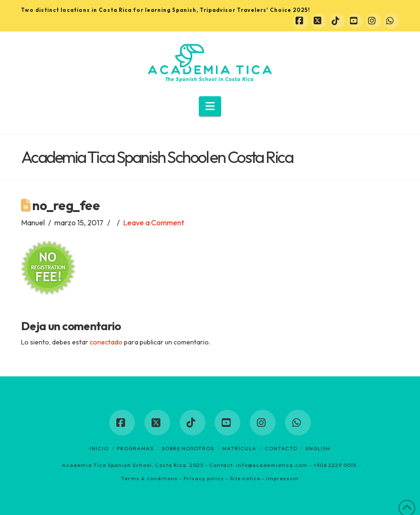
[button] (210, 106)
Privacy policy (204, 478)
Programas (135, 448)
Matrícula (239, 448)
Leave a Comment (154, 222)
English (318, 448)
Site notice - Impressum (264, 478)
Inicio (99, 448)
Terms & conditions (149, 478)
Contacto (281, 448)
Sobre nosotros (188, 448)
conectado (106, 342)
